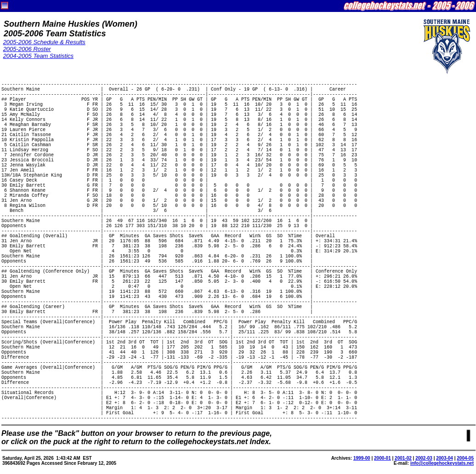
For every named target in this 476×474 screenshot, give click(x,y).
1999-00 (362, 458)
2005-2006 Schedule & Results (44, 42)
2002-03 (424, 458)
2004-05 (465, 458)
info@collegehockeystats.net (442, 463)
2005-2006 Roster (27, 49)
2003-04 (445, 458)
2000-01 (382, 458)
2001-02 (403, 458)
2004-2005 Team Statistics (38, 56)
